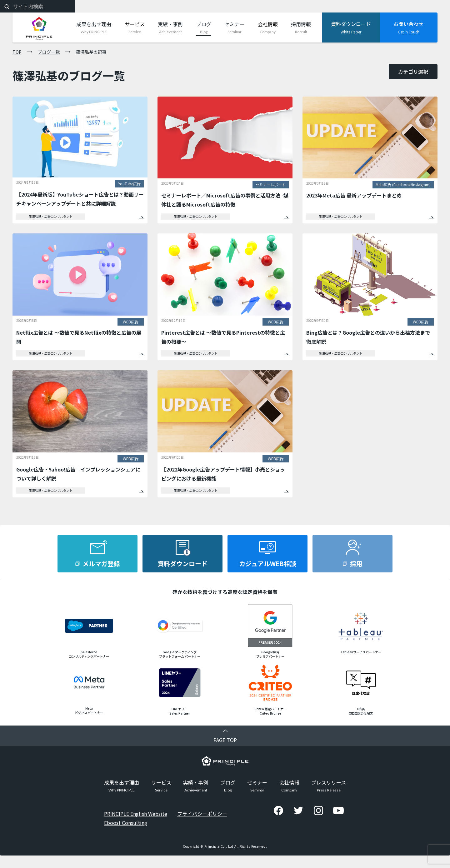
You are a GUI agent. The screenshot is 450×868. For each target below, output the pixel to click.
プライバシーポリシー (202, 814)
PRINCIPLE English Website (136, 814)
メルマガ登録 (101, 564)
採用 (356, 564)
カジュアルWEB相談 (268, 564)
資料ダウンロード (182, 564)
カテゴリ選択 (413, 72)
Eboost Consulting (126, 823)
